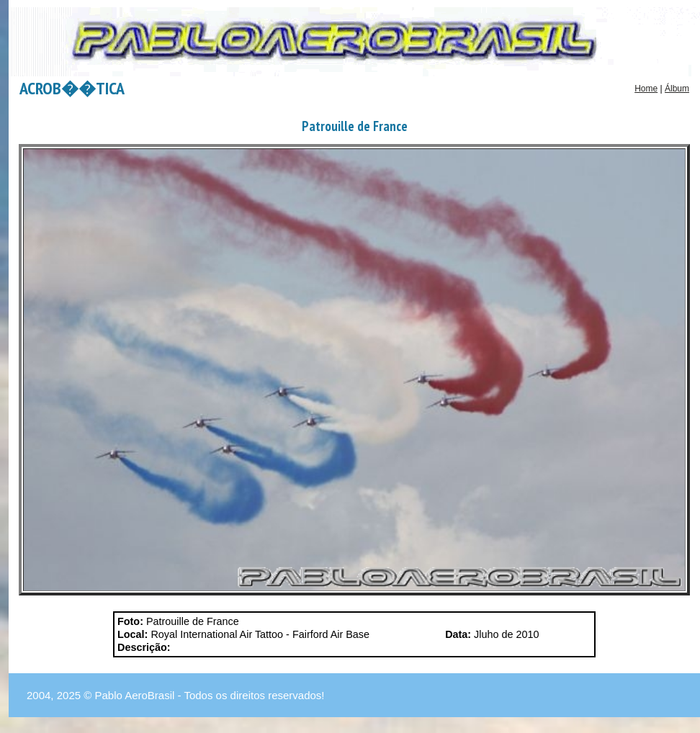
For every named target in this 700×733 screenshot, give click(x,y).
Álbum (677, 89)
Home (646, 89)
